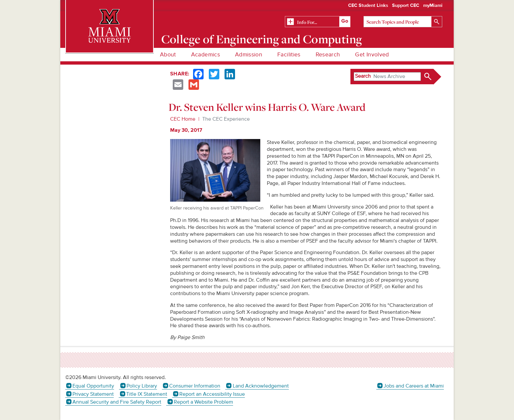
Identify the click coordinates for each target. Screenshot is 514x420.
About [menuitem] (168, 55)
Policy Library (142, 386)
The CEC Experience (226, 119)
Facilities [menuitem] (289, 55)
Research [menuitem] (328, 55)
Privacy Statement (93, 394)
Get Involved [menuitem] (372, 55)
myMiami (433, 6)
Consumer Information (195, 386)
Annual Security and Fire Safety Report (117, 402)
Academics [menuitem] (206, 55)
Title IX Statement (147, 394)
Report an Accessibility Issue (212, 394)
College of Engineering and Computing (262, 39)
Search (363, 76)
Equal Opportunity (93, 386)
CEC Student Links (368, 6)
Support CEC (406, 6)
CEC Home (183, 119)
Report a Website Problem (203, 402)
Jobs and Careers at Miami (414, 386)
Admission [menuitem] (249, 55)
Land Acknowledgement (261, 386)
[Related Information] (318, 22)
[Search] (403, 22)
